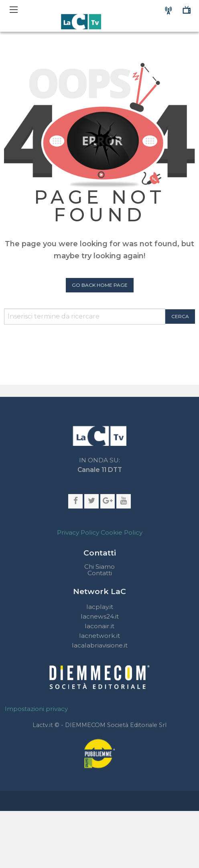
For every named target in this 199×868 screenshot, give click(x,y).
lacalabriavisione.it (100, 645)
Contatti (100, 573)
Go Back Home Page (100, 285)
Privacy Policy (78, 532)
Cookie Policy (122, 532)
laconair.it (99, 626)
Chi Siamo (99, 567)
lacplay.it (100, 607)
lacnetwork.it (99, 636)
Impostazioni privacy (36, 709)
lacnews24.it (100, 616)
